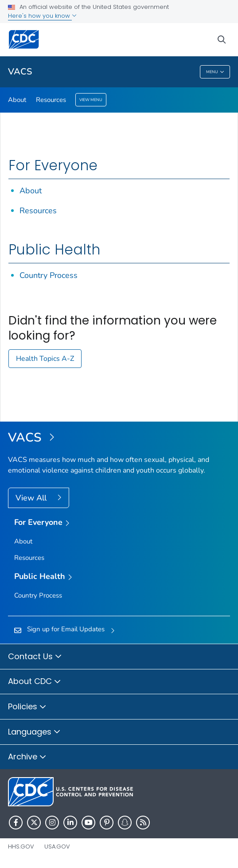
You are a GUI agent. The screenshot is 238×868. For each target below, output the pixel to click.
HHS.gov (21, 846)
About (17, 100)
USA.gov (57, 846)
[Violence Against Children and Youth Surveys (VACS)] (119, 438)
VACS (20, 72)
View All (32, 498)
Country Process (49, 275)
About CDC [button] (35, 682)
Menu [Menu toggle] (215, 72)
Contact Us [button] (35, 657)
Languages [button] (34, 732)
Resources (51, 100)
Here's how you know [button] (42, 16)
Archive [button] (27, 757)
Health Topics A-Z (45, 359)
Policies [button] (27, 707)
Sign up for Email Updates (66, 629)
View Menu (91, 100)
